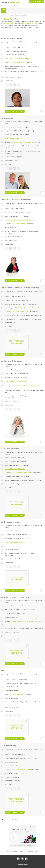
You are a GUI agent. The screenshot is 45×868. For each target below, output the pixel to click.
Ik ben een (36, 2)
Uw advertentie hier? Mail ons (22, 845)
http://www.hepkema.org (17, 62)
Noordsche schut (16, 606)
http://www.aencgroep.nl (17, 694)
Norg (12, 370)
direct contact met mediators (29, 24)
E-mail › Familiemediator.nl (12, 138)
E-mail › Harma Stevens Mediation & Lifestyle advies (20, 220)
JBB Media (21, 864)
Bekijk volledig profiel (15, 111)
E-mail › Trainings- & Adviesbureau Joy (16, 381)
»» (16, 34)
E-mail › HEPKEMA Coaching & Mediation (17, 59)
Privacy (26, 864)
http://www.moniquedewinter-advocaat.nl (22, 621)
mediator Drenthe (9, 24)
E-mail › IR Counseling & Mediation (15, 469)
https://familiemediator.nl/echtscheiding (21, 142)
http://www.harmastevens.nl (18, 224)
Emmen (13, 209)
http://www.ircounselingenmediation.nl (21, 473)
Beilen (13, 297)
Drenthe (7, 47)
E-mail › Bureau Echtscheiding (13, 766)
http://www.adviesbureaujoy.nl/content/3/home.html (25, 385)
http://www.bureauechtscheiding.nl (20, 770)
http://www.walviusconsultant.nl (19, 546)
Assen (12, 754)
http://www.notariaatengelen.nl (19, 312)
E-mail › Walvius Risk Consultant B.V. (15, 542)
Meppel (13, 47)
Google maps (21, 47)
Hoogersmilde (15, 127)
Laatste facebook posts (12, 160)
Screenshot (29, 62)
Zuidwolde (14, 679)
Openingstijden (10, 323)
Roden (13, 531)
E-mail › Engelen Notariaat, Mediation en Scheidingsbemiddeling (23, 308)
